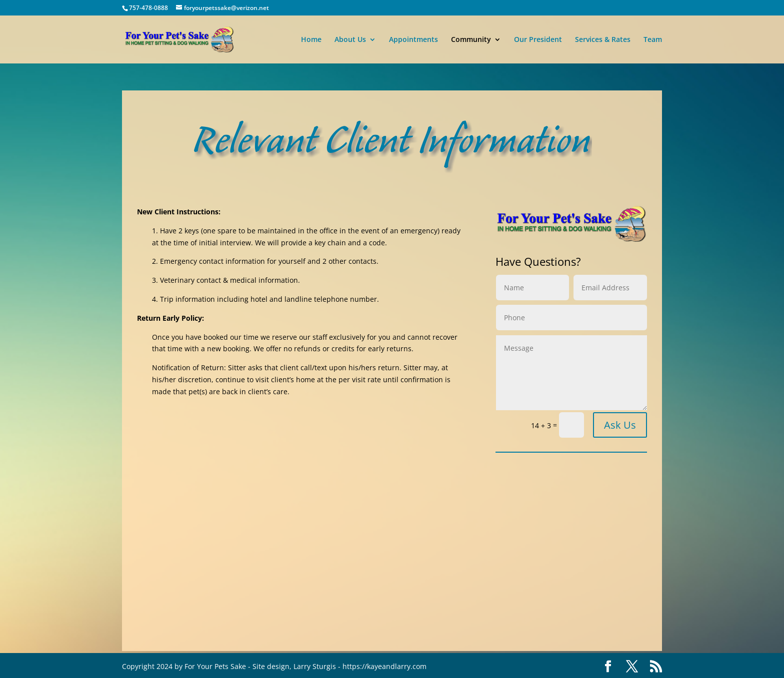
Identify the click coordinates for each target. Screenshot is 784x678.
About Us (350, 40)
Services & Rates (603, 40)
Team (653, 40)
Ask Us (620, 425)
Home (311, 40)
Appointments (413, 40)
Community (471, 40)
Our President (538, 40)
